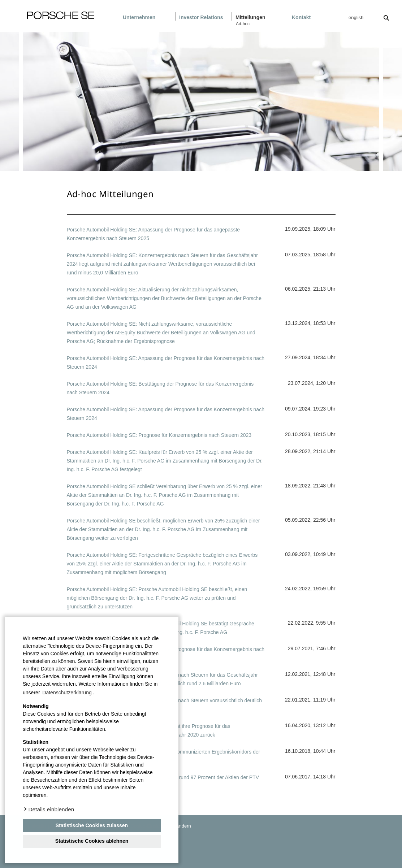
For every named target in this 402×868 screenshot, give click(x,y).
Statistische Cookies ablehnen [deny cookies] (92, 841)
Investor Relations (201, 17)
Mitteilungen (250, 17)
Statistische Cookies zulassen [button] (92, 825)
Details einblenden (51, 809)
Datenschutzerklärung (67, 693)
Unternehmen (139, 17)
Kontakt (301, 17)
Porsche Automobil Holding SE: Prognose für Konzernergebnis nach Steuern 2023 (159, 435)
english (356, 18)
